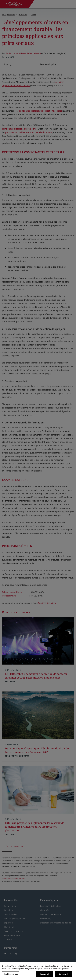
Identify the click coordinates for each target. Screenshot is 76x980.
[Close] (72, 966)
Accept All (44, 974)
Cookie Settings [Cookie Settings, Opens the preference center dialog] (11, 974)
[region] (38, 971)
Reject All (63, 974)
